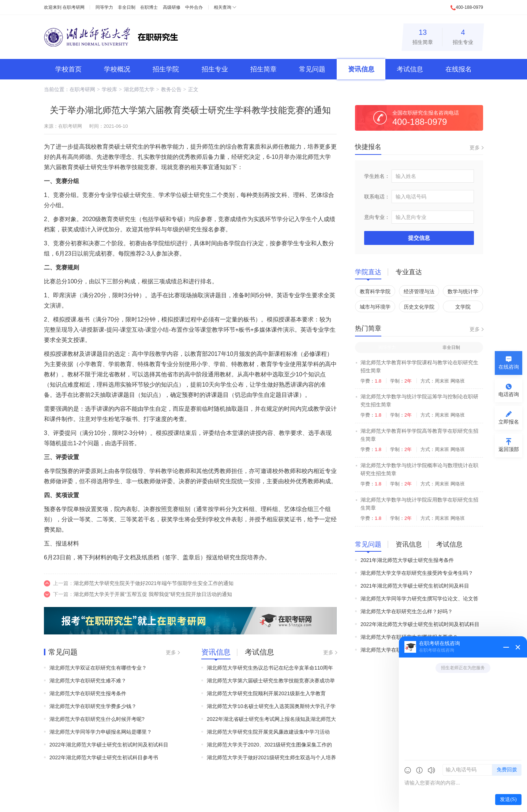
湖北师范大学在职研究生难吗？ (396, 650)
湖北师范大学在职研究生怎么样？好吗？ (407, 611)
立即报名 (509, 422)
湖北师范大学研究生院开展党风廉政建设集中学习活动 (268, 732)
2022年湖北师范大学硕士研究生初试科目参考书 (104, 757)
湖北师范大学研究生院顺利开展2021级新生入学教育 (266, 693)
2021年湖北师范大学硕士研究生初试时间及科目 (415, 586)
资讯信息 (361, 69)
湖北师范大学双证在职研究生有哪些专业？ (98, 668)
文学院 (463, 307)
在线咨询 (509, 367)
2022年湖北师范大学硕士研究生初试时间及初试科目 (109, 745)
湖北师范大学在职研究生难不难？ (88, 681)
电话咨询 (509, 394)
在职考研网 (74, 7)
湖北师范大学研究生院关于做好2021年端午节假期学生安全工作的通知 (154, 583)
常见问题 (312, 69)
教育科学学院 (375, 291)
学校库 (109, 89)
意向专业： (377, 217)
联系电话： (377, 197)
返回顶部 (509, 449)
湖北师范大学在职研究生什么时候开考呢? (97, 719)
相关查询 (223, 7)
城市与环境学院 (375, 308)
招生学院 (166, 69)
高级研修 (172, 7)
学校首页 (68, 69)
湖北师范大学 (139, 89)
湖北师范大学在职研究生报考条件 (88, 693)
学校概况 (117, 69)
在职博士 (149, 7)
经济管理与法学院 (419, 293)
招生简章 (423, 36)
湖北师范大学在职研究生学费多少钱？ (93, 706)
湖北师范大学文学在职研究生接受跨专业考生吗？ (417, 573)
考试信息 (410, 69)
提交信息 (419, 238)
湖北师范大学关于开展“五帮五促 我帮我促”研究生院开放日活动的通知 (153, 594)
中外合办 (194, 7)
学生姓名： (377, 176)
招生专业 (463, 36)
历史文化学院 (419, 307)
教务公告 (171, 89)
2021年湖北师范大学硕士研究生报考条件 (407, 560)
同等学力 (104, 7)
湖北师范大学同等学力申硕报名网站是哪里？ (101, 732)
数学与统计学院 (463, 293)
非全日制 (127, 7)
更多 (171, 652)
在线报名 (459, 69)
